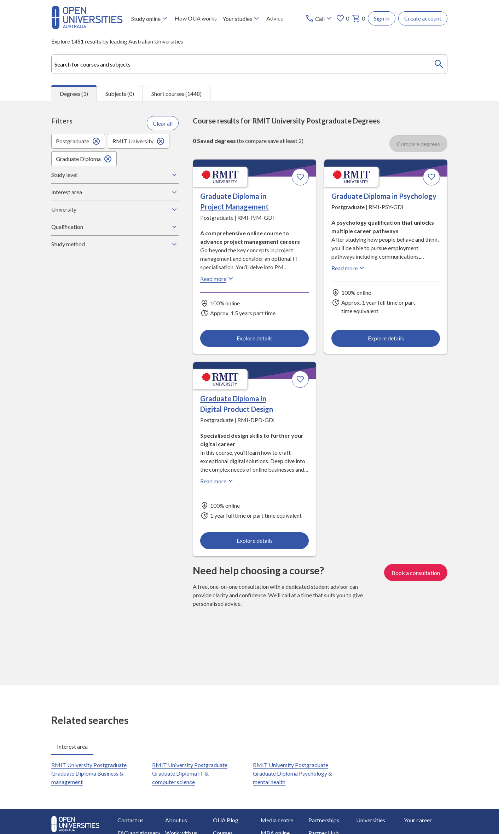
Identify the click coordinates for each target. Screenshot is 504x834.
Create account (423, 18)
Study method (115, 244)
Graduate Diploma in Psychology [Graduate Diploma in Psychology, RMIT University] (384, 196)
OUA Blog (226, 820)
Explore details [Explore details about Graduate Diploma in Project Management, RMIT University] (255, 338)
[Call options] (319, 18)
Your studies (242, 18)
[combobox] (249, 64)
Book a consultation (416, 573)
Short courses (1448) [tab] (176, 93)
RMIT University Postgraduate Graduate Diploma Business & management (89, 773)
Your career (418, 820)
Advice (275, 18)
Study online (150, 18)
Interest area (115, 192)
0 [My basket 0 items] (358, 18)
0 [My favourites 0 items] (343, 18)
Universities (371, 820)
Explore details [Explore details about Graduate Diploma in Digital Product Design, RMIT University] (255, 540)
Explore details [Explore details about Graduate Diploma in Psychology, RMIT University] (386, 338)
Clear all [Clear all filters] (163, 123)
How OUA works (196, 18)
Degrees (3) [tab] (74, 94)
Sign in (382, 18)
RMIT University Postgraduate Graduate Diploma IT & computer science (190, 773)
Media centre (277, 820)
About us (176, 820)
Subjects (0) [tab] (120, 93)
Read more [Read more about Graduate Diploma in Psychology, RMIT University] (349, 268)
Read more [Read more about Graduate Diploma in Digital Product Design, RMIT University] (218, 481)
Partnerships (324, 820)
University (115, 209)
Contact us (131, 820)
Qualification (115, 227)
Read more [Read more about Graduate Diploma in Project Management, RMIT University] (218, 278)
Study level (115, 175)
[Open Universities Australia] (87, 27)
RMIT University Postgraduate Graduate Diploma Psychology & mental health (292, 773)
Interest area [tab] (72, 746)
